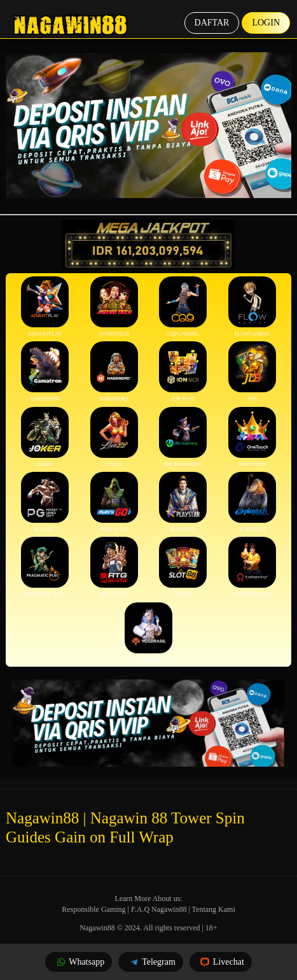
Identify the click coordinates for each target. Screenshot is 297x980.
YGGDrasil (148, 633)
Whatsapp (79, 962)
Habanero (114, 372)
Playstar (183, 502)
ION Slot (183, 372)
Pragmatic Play (45, 567)
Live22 (114, 437)
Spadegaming (252, 567)
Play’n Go (114, 502)
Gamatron (45, 372)
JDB (252, 372)
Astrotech (114, 307)
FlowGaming (252, 307)
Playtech (252, 502)
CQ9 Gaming (183, 307)
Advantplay (45, 307)
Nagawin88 (97, 928)
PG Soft (45, 502)
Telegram (151, 962)
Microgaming (183, 437)
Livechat (221, 962)
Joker (45, 437)
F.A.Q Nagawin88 (159, 909)
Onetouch (252, 437)
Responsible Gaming (93, 909)
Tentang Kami (214, 909)
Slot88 (183, 567)
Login (266, 23)
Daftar (212, 23)
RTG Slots (114, 567)
